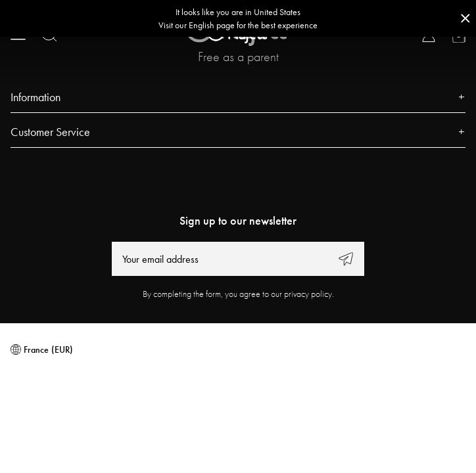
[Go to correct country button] (238, 18)
